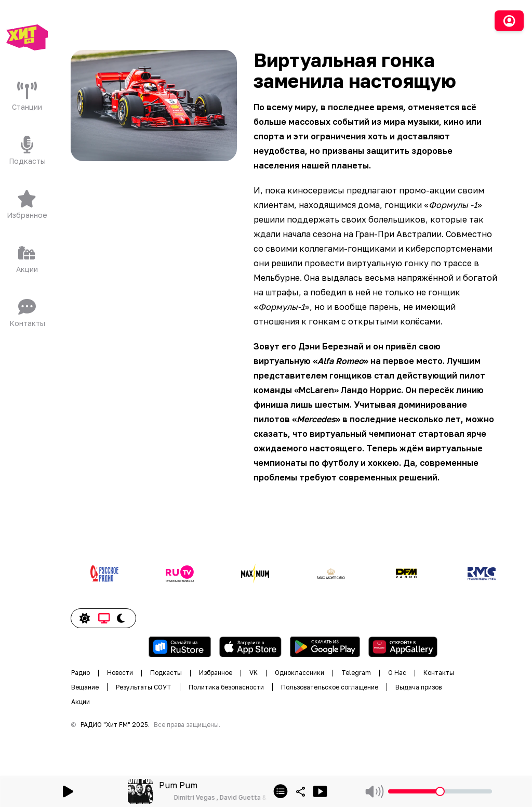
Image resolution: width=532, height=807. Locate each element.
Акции (81, 702)
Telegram (356, 673)
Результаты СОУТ (144, 687)
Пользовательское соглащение (330, 687)
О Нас (397, 673)
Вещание (85, 687)
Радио (81, 673)
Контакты (439, 673)
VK (254, 673)
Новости (120, 673)
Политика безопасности (226, 687)
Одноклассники (300, 673)
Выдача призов (418, 687)
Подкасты (166, 673)
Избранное (216, 673)
